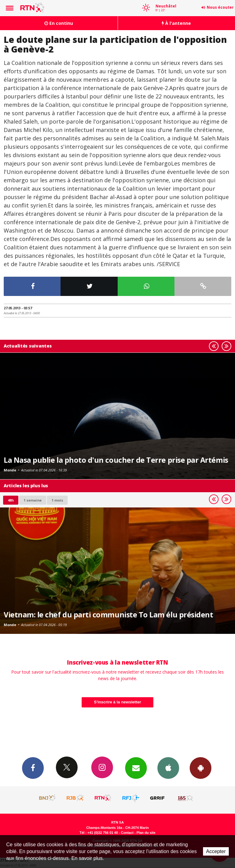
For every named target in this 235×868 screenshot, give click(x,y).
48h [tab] (11, 500)
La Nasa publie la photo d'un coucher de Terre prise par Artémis (116, 460)
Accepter (216, 851)
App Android (201, 768)
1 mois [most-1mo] (57, 500)
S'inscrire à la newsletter (118, 702)
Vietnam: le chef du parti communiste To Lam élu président (108, 615)
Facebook (33, 768)
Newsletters (136, 768)
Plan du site (146, 833)
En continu (59, 23)
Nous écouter (220, 7)
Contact (127, 833)
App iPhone (168, 768)
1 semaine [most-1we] (33, 500)
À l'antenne (176, 23)
